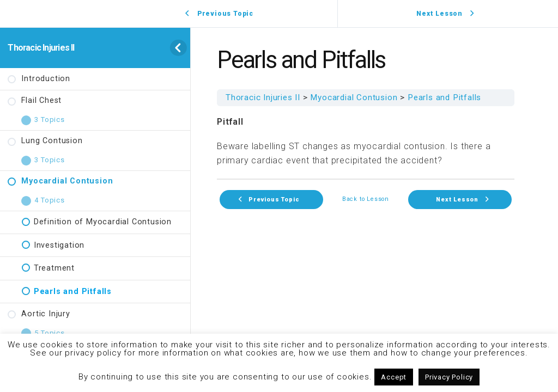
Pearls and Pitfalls (444, 97)
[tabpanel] (366, 141)
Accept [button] (394, 377)
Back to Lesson (366, 200)
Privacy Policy (449, 377)
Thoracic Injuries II (41, 48)
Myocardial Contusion (354, 97)
